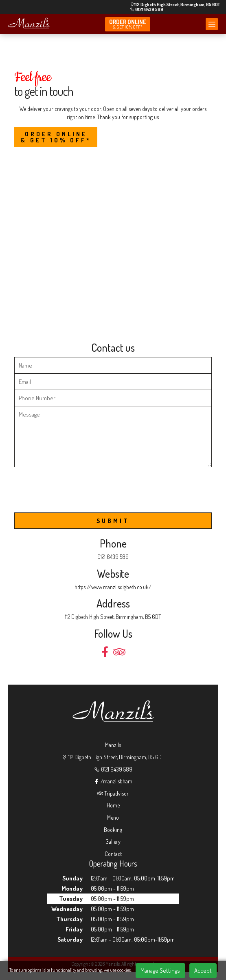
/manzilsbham (113, 781)
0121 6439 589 (147, 9)
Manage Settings (160, 970)
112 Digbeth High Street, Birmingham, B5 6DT (175, 4)
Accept (203, 970)
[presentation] (76, 493)
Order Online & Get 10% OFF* (56, 137)
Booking (113, 830)
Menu (113, 817)
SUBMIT (113, 521)
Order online (128, 24)
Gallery (113, 841)
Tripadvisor (113, 793)
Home (113, 805)
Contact (113, 854)
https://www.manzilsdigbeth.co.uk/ (113, 587)
